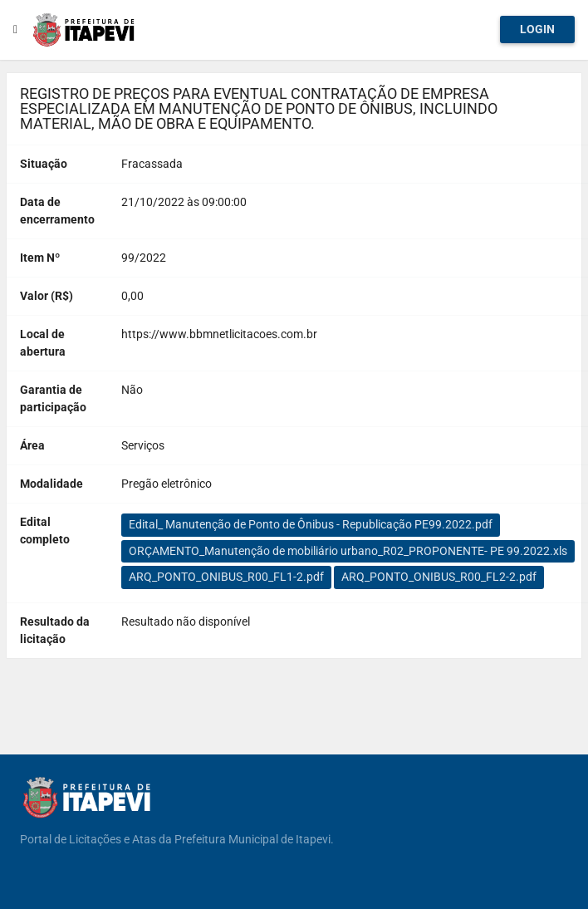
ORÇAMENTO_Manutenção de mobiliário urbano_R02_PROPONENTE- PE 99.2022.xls (348, 551)
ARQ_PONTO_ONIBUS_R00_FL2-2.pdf (439, 577)
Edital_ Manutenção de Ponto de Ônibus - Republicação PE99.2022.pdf (311, 524)
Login (537, 29)
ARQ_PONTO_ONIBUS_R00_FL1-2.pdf (226, 577)
